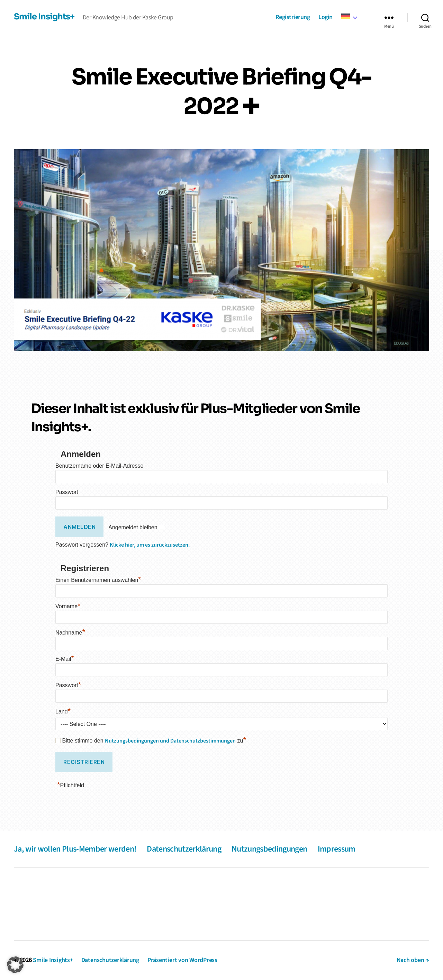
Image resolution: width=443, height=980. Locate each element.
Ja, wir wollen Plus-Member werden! (75, 849)
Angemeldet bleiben (133, 527)
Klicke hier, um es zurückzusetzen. (150, 545)
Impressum (337, 849)
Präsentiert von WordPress (182, 960)
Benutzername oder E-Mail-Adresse (99, 466)
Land (63, 712)
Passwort (67, 492)
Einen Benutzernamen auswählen (98, 580)
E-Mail (65, 659)
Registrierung (293, 17)
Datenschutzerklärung (184, 849)
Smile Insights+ (44, 17)
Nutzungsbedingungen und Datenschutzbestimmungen (170, 741)
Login (326, 17)
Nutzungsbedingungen (269, 849)
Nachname (70, 633)
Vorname (68, 606)
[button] (15, 965)
